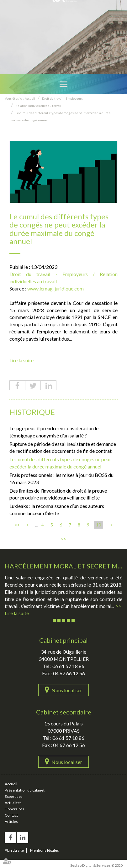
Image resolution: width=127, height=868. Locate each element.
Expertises (14, 796)
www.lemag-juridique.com (56, 288)
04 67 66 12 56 (69, 673)
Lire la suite (21, 360)
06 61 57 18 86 (68, 666)
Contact (11, 815)
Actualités (13, 803)
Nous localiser (67, 690)
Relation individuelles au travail (38, 106)
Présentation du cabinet (25, 790)
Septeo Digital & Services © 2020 (96, 865)
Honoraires (14, 809)
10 (98, 525)
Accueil (30, 98)
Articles (11, 821)
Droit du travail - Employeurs (62, 98)
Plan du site (14, 850)
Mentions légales (45, 850)
